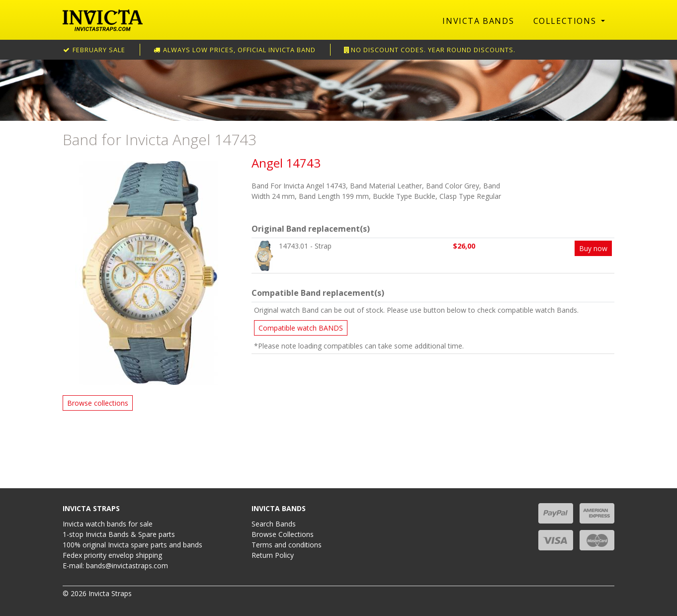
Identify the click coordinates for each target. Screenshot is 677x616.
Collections (566, 21)
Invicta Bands (478, 21)
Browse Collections (283, 534)
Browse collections (98, 403)
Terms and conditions (287, 545)
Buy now (593, 248)
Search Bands (274, 524)
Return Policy (273, 555)
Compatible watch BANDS (301, 328)
